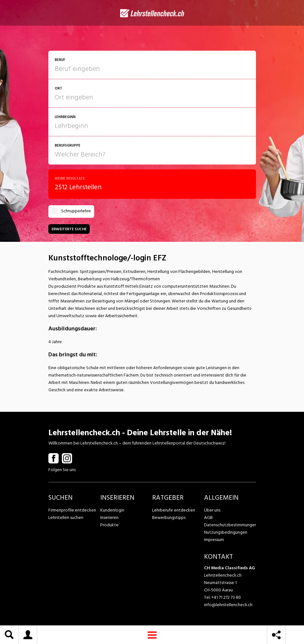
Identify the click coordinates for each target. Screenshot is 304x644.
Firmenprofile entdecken (72, 510)
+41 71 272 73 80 (226, 597)
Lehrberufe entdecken (174, 510)
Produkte (109, 525)
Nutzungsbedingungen (226, 532)
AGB (208, 517)
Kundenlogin (112, 510)
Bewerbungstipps (169, 517)
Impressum (214, 540)
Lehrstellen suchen (66, 517)
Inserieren (109, 517)
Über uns (212, 510)
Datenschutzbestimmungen (230, 525)
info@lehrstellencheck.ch (228, 605)
